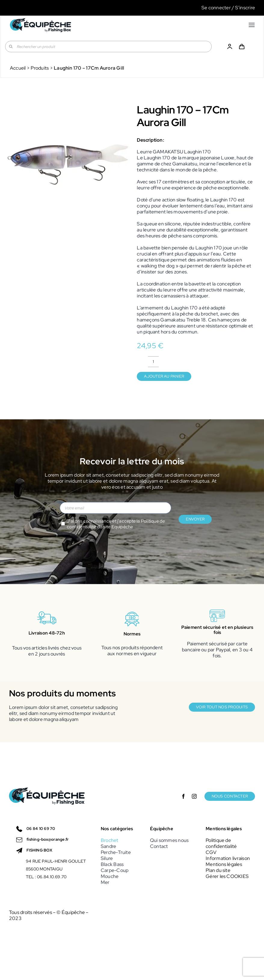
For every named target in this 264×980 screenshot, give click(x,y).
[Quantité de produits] (153, 362)
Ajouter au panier (164, 376)
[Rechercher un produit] (109, 47)
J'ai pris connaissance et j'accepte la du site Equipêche (116, 524)
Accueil (18, 68)
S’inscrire (245, 8)
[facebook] (183, 796)
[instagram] (194, 796)
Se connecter (216, 8)
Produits (40, 68)
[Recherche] (11, 47)
